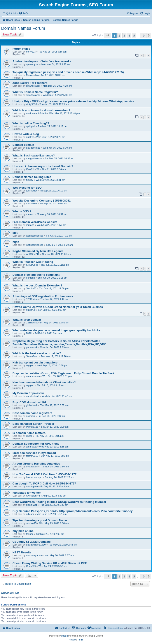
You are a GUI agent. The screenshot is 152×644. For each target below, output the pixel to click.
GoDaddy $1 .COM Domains (31, 542)
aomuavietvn (33, 376)
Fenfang (30, 278)
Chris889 (31, 566)
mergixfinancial (34, 158)
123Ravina (32, 299)
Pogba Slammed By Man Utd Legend (38, 251)
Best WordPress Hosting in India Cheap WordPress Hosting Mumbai (59, 502)
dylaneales (32, 467)
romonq (30, 214)
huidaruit (31, 310)
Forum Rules (21, 49)
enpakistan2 (32, 396)
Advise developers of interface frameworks (42, 61)
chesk (29, 436)
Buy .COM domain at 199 (29, 402)
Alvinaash (31, 496)
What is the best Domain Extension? (37, 285)
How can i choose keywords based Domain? (43, 166)
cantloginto (32, 486)
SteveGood (32, 265)
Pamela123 (32, 427)
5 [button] (134, 35)
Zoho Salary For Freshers (30, 83)
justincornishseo (35, 236)
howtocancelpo (34, 477)
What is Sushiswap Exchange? (34, 155)
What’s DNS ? (22, 211)
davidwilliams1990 (36, 545)
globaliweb (32, 405)
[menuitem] (23, 13)
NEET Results (22, 552)
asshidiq (30, 416)
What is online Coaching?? (31, 123)
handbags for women (27, 493)
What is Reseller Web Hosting (33, 262)
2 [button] (119, 35)
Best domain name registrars (32, 413)
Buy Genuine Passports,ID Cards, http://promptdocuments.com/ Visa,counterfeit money (73, 511)
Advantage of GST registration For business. (43, 296)
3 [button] (124, 35)
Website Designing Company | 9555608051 (42, 201)
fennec (30, 534)
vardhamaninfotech (36, 113)
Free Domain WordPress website (35, 222)
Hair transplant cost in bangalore (35, 362)
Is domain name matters (29, 433)
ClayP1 (30, 169)
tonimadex (32, 191)
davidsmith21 (33, 148)
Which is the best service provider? (37, 353)
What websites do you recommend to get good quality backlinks (56, 330)
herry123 (31, 52)
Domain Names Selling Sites (32, 177)
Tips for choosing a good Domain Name (40, 520)
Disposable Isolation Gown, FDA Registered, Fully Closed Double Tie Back (63, 373)
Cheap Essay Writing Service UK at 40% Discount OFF (50, 563)
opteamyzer (32, 64)
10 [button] (143, 35)
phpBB (65, 636)
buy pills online (23, 531)
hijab (16, 242)
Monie (29, 75)
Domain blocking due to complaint (36, 275)
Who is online (10, 593)
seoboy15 (31, 523)
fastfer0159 (32, 456)
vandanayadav (34, 555)
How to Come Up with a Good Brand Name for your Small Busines (58, 307)
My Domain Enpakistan (28, 393)
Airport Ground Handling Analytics (36, 464)
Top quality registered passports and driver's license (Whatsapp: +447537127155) (68, 72)
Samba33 (31, 288)
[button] (107, 35)
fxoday (30, 180)
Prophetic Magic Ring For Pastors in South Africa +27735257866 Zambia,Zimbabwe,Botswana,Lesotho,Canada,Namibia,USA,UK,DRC (59, 343)
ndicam (30, 514)
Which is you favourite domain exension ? (41, 110)
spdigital (30, 126)
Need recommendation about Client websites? (44, 382)
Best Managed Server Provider (33, 424)
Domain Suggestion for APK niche (36, 444)
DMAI (29, 333)
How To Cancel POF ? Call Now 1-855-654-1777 (45, 474)
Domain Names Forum (23, 28)
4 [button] (129, 35)
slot (15, 233)
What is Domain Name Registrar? (35, 92)
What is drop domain (27, 320)
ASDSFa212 (33, 254)
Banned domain (23, 145)
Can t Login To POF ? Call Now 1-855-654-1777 (44, 483)
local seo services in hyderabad (34, 453)
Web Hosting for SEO (27, 188)
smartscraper (33, 86)
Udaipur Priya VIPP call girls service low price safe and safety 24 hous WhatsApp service (73, 101)
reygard (30, 365)
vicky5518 (31, 104)
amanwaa (31, 447)
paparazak (32, 347)
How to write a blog (26, 134)
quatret (30, 137)
